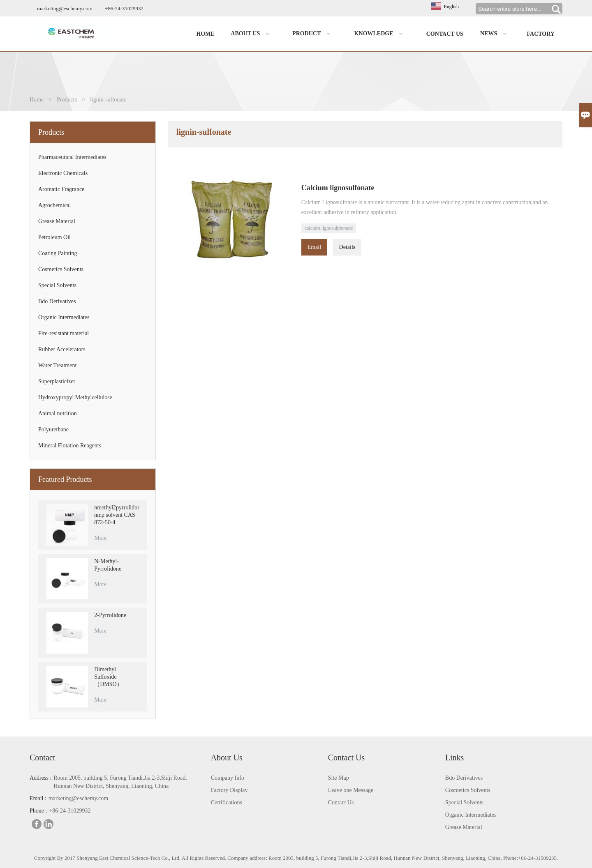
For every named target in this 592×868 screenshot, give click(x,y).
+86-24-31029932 (124, 8)
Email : (38, 798)
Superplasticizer (57, 381)
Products (67, 100)
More (100, 538)
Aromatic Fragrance (61, 189)
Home (205, 34)
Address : (40, 778)
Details (347, 247)
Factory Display (229, 790)
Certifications (227, 802)
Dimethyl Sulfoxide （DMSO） (108, 677)
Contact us (445, 34)
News (496, 34)
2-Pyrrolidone (110, 615)
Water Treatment (57, 365)
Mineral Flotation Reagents (70, 446)
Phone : (38, 811)
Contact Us (341, 802)
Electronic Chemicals (63, 173)
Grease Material (57, 221)
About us (252, 34)
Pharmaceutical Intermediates (72, 157)
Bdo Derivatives (57, 301)
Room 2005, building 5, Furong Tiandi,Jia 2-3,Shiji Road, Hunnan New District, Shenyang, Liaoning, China (120, 782)
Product (313, 34)
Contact (42, 757)
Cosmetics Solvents (61, 269)
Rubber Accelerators (62, 349)
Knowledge (381, 34)
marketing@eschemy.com (65, 8)
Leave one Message (351, 790)
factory (541, 34)
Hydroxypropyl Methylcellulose (75, 397)
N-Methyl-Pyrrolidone (108, 565)
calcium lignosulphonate (329, 228)
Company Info (228, 778)
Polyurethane (53, 429)
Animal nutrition (58, 413)
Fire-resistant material (64, 333)
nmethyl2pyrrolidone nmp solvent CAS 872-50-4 (117, 515)
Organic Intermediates (64, 317)
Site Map (339, 778)
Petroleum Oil (54, 237)
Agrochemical (54, 205)
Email (314, 247)
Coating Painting (58, 253)
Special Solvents (57, 285)
